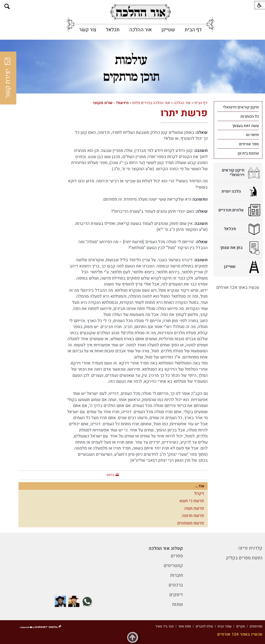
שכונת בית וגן (248, 153)
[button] (7, 7)
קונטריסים (173, 566)
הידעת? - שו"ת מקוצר (111, 103)
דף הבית (193, 30)
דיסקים (176, 595)
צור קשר (88, 30)
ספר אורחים (249, 144)
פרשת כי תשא (192, 501)
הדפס (110, 475)
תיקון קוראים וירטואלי (241, 107)
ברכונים (176, 585)
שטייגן (168, 30)
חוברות (177, 575)
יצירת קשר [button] (8, 78)
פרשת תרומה (193, 516)
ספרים (177, 556)
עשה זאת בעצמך (245, 126)
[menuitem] (193, 30)
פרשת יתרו (184, 113)
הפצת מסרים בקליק (244, 558)
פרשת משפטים (191, 523)
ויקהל (199, 493)
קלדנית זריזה (250, 548)
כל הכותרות (250, 117)
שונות (178, 604)
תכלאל (113, 30)
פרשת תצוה (194, 508)
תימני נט (252, 135)
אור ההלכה (141, 30)
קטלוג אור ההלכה (166, 548)
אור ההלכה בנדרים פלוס (151, 103)
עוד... (200, 486)
